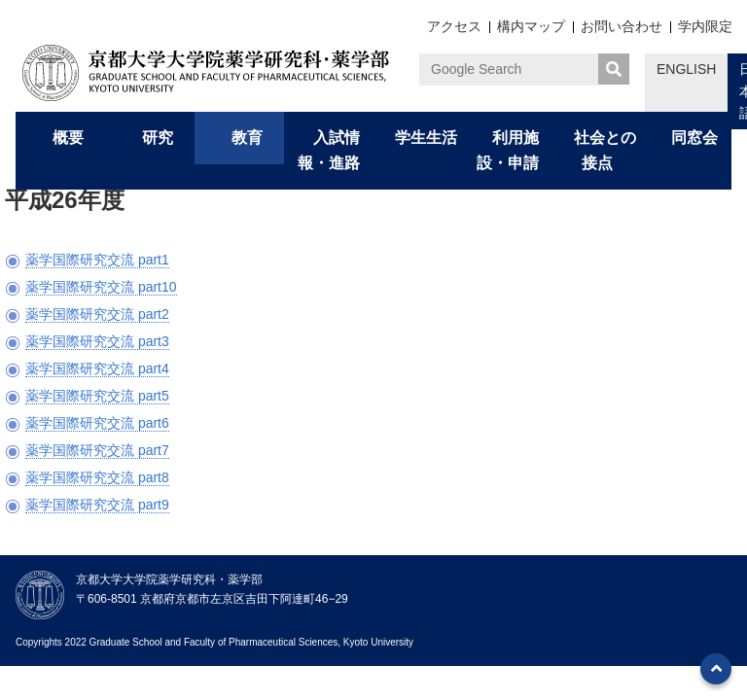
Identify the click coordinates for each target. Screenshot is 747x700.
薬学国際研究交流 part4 (97, 368)
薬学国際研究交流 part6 (97, 423)
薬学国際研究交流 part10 (101, 287)
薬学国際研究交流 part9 (97, 505)
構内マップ (531, 26)
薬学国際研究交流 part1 (97, 260)
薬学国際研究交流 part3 (97, 341)
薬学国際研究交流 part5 (97, 396)
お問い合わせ (622, 26)
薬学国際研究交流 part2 (97, 314)
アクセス (454, 26)
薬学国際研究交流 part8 (97, 477)
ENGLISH (686, 69)
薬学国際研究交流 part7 (97, 450)
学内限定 (705, 26)
